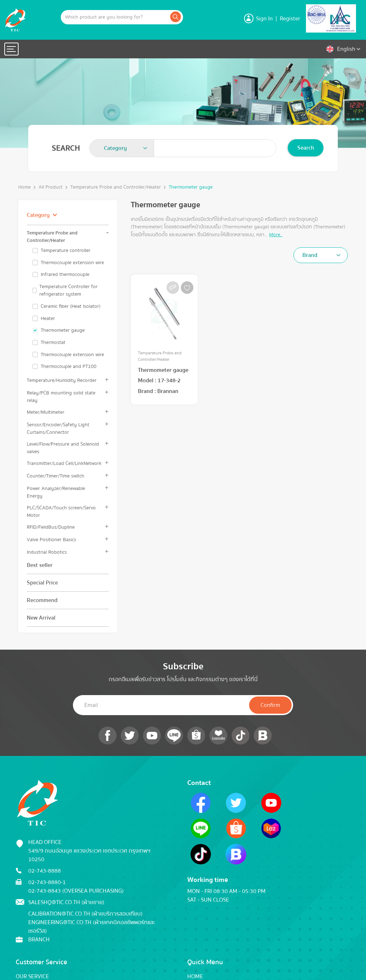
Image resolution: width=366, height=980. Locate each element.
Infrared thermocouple (65, 275)
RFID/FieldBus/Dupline (51, 527)
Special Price (42, 583)
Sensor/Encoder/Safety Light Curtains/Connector (58, 428)
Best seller (40, 565)
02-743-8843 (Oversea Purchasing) (76, 891)
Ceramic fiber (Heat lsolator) (71, 306)
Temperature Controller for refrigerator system (68, 290)
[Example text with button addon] (115, 17)
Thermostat (53, 343)
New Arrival (41, 618)
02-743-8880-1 (47, 882)
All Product (51, 187)
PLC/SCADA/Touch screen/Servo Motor (61, 511)
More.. (276, 235)
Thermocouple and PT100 (69, 367)
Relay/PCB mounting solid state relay (61, 397)
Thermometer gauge (191, 187)
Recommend (42, 600)
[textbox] (118, 148)
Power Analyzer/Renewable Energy (56, 492)
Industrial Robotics (47, 552)
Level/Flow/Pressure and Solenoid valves (63, 448)
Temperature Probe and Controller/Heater (116, 187)
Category (38, 215)
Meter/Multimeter (46, 412)
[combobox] (122, 148)
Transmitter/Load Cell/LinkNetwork (64, 463)
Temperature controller (66, 251)
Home (24, 187)
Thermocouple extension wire (72, 263)
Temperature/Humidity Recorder (62, 380)
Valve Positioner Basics (51, 540)
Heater (48, 319)
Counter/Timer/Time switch (56, 476)
